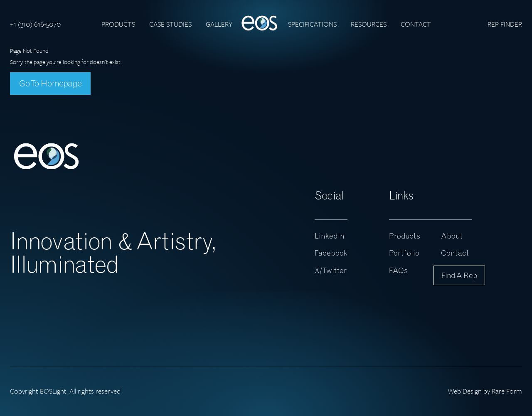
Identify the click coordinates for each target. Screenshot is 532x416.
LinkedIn (330, 236)
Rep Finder (505, 24)
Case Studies (170, 24)
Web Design (465, 391)
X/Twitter (331, 270)
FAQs (398, 270)
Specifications (312, 24)
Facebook (331, 253)
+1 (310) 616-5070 (35, 24)
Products (118, 24)
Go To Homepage (50, 83)
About (452, 236)
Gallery (219, 24)
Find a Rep (459, 275)
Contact (416, 24)
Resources (369, 24)
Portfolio (404, 253)
